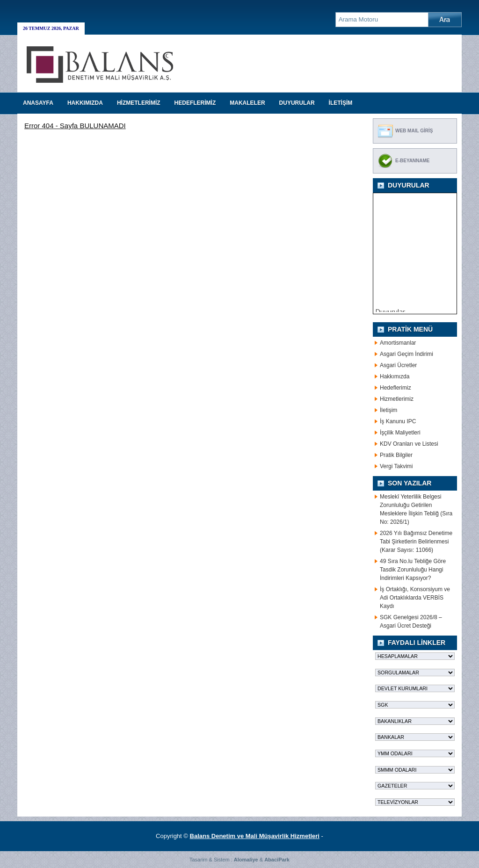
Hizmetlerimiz (397, 399)
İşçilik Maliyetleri (400, 433)
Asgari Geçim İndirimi (406, 354)
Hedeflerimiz (396, 388)
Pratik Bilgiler (396, 455)
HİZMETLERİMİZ (139, 103)
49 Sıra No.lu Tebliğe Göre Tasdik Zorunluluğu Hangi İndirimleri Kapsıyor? (413, 570)
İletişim (388, 410)
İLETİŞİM (341, 103)
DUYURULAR (297, 103)
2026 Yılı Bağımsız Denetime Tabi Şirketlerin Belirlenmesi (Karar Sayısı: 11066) (416, 542)
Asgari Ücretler (398, 365)
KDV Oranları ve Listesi (409, 444)
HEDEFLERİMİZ (195, 103)
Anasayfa (38, 103)
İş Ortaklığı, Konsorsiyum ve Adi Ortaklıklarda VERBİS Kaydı (415, 598)
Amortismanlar (398, 343)
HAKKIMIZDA (85, 103)
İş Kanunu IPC (398, 421)
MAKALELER (247, 103)
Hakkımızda (395, 376)
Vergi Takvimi (396, 466)
